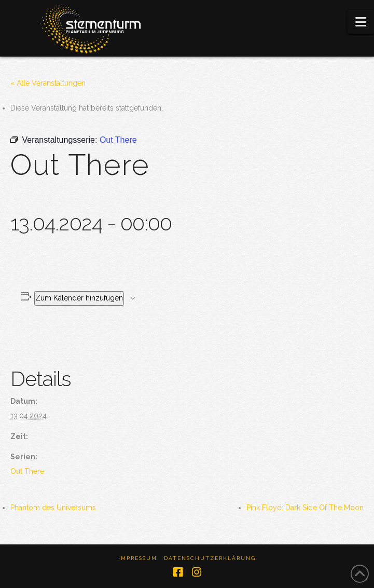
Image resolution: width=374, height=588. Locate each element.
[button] (361, 22)
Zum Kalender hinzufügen (79, 298)
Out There (27, 471)
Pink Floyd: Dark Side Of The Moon (305, 508)
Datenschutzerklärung (210, 558)
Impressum (138, 558)
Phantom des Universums (53, 508)
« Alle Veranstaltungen (48, 83)
